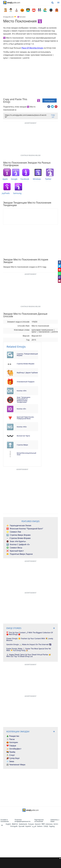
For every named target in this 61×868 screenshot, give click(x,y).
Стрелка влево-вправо (26, 364)
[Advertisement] (30, 863)
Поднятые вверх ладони (20, 554)
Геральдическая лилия (19, 526)
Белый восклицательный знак (26, 454)
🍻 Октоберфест (14, 749)
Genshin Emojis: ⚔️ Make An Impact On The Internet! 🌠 (29, 645)
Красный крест (15, 551)
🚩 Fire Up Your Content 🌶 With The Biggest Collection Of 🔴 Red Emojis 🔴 (30, 634)
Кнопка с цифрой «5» (18, 544)
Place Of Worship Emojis (32, 48)
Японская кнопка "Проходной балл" (25, 529)
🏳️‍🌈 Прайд (11, 752)
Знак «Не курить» (16, 541)
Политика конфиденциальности (23, 821)
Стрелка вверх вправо (18, 535)
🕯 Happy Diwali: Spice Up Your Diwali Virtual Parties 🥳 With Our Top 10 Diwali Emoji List (29, 656)
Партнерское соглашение (39, 821)
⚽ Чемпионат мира (16, 765)
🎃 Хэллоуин (12, 742)
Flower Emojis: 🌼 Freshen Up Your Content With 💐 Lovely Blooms (30, 640)
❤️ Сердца (11, 746)
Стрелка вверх (22, 445)
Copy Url (53, 116)
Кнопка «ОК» (22, 391)
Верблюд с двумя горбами (27, 373)
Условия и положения (5, 821)
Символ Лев (14, 532)
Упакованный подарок (26, 382)
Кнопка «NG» (22, 427)
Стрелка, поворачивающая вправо (27, 355)
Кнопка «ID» (21, 409)
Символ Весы (14, 548)
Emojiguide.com (8, 17)
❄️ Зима (10, 761)
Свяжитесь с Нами (55, 821)
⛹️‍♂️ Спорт (11, 755)
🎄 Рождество (13, 736)
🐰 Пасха (11, 739)
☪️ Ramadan (21, 17)
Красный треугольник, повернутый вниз (25, 418)
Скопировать (50, 101)
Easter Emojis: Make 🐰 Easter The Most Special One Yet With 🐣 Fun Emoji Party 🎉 (29, 650)
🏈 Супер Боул (13, 758)
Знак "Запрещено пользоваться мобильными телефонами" (24, 400)
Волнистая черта (23, 436)
